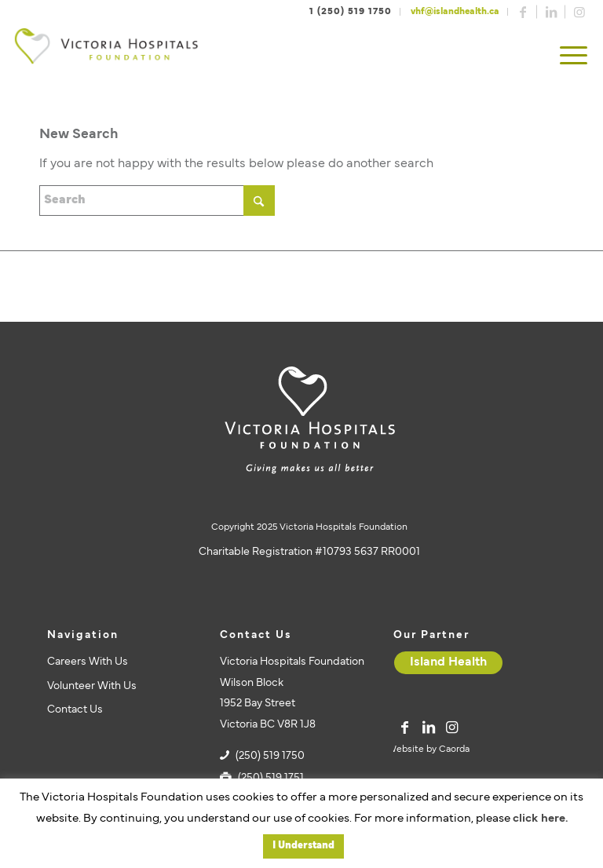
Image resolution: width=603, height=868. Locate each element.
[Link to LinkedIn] (551, 12)
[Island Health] (448, 663)
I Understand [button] (303, 846)
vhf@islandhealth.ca (455, 12)
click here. (540, 819)
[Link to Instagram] (579, 12)
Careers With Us (88, 662)
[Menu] (574, 57)
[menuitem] (574, 57)
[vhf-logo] (106, 57)
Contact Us (75, 710)
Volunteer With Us (92, 686)
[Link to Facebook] (523, 12)
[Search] (157, 201)
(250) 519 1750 (270, 756)
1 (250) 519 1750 (351, 12)
